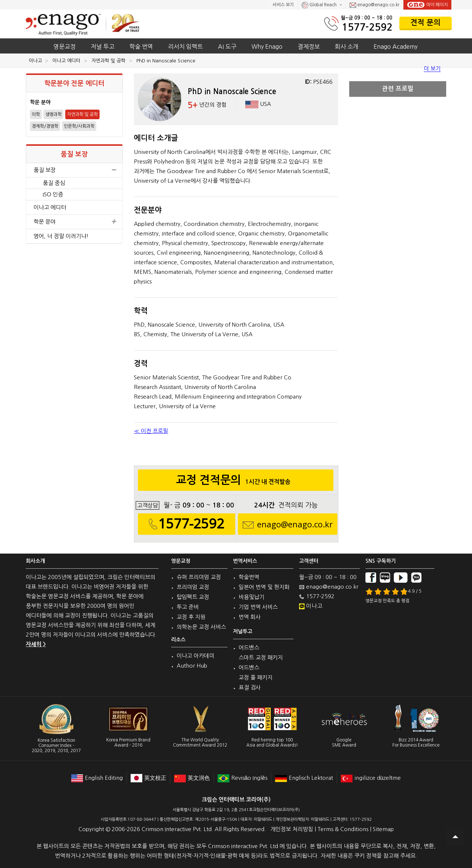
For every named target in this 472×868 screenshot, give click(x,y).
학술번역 (249, 577)
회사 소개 (347, 46)
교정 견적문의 (235, 482)
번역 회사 (250, 617)
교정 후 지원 (191, 617)
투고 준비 (188, 607)
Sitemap (383, 829)
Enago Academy (395, 46)
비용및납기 (251, 597)
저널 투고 (103, 46)
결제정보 (309, 46)
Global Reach (320, 5)
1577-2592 (367, 27)
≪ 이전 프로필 (151, 431)
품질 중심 (54, 183)
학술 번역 (141, 46)
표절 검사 (250, 687)
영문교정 (65, 46)
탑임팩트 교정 (193, 597)
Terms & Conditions (343, 829)
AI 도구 (227, 46)
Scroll (455, 837)
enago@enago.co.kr (374, 5)
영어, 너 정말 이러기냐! (61, 236)
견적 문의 (426, 23)
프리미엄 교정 (193, 587)
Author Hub (192, 666)
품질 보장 (74, 170)
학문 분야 (74, 222)
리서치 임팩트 (185, 46)
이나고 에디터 (50, 207)
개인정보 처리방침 (292, 829)
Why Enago (267, 46)
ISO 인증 (53, 194)
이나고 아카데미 (195, 656)
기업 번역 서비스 (258, 607)
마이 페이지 (427, 5)
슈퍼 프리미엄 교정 (199, 577)
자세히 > (36, 644)
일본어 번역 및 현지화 (264, 587)
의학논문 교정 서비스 (201, 627)
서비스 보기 (283, 5)
